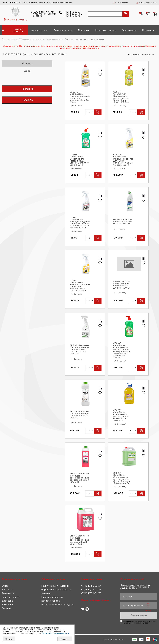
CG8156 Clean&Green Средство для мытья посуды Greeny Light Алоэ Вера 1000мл (79, 160)
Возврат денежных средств (58, 605)
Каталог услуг (39, 30)
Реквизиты (8, 593)
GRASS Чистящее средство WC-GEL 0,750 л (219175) (123, 222)
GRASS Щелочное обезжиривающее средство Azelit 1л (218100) (79, 415)
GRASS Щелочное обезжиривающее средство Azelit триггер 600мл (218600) (79, 350)
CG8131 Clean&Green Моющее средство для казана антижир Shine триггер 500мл (80, 286)
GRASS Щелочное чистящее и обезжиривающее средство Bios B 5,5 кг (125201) (79, 540)
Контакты (148, 30)
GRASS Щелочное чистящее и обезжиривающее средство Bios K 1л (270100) (79, 478)
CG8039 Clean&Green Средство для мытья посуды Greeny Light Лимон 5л (121, 415)
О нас (5, 586)
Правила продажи (52, 597)
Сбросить (27, 100)
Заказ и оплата (63, 30)
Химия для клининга (54, 39)
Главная (5, 39)
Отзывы (6, 608)
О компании (129, 30)
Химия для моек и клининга (32, 39)
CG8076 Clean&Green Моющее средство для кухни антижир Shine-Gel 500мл (80, 97)
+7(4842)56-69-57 (71, 12)
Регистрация (152, 3)
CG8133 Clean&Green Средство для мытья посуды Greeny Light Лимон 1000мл (121, 97)
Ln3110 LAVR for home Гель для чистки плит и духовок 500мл (121, 285)
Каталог (15, 39)
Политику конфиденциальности (55, 633)
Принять (9, 639)
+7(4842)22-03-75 (71, 14)
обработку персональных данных (135, 623)
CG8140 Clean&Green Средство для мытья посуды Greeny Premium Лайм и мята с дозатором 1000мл (122, 350)
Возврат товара (51, 601)
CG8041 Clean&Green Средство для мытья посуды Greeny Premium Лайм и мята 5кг (122, 478)
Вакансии (8, 605)
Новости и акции (106, 30)
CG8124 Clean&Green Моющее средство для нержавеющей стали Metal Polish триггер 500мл (80, 223)
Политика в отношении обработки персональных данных (56, 590)
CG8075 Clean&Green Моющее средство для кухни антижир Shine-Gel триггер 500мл (123, 160)
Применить (27, 89)
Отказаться (65, 639)
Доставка (84, 30)
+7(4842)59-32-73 (71, 16)
